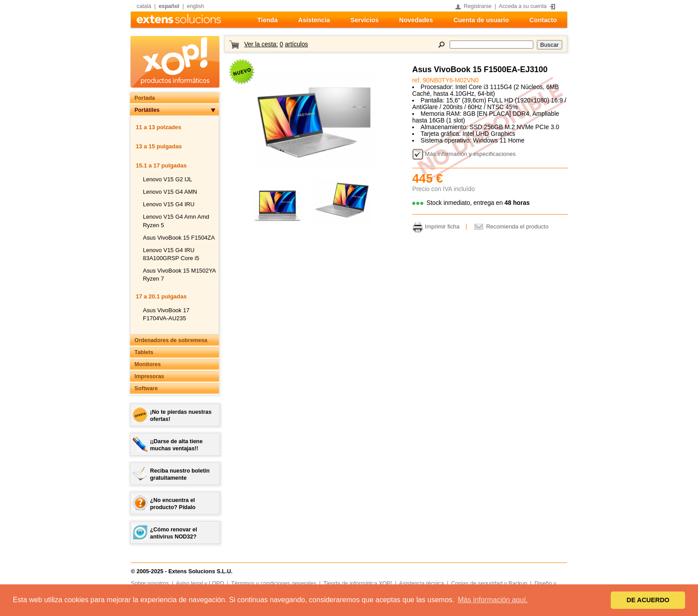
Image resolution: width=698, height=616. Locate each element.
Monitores (148, 364)
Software (146, 388)
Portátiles (147, 110)
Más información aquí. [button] (493, 600)
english (196, 6)
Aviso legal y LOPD (200, 583)
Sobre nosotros (150, 583)
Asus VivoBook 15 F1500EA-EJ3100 (480, 69)
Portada (145, 98)
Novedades (416, 20)
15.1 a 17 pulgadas (161, 165)
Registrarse (478, 6)
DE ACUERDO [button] (648, 600)
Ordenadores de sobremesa (171, 340)
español (169, 6)
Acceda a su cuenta (523, 6)
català (144, 6)
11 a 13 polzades (158, 127)
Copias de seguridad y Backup (489, 583)
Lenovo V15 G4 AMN (170, 192)
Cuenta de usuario (481, 20)
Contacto (543, 20)
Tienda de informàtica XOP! (358, 583)
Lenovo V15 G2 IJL (168, 179)
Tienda (268, 20)
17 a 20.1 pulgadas (161, 296)
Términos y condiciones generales (274, 583)
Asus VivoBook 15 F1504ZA (179, 238)
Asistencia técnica (421, 583)
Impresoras (149, 376)
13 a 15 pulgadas (159, 146)
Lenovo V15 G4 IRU (169, 204)
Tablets (144, 352)
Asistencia (314, 20)
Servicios (364, 20)
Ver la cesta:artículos (276, 44)
